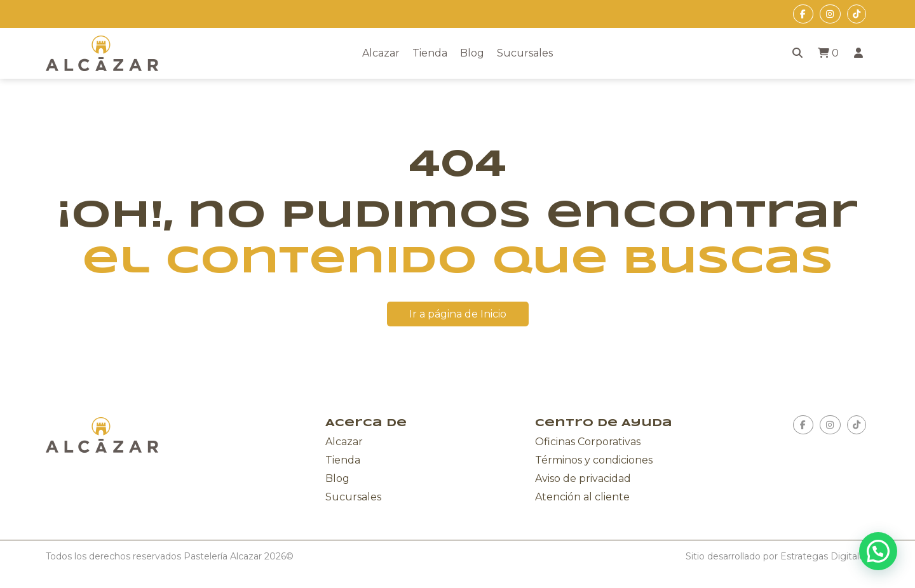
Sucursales (525, 53)
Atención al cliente (582, 497)
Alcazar (381, 53)
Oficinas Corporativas (588, 442)
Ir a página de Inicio (458, 314)
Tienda (430, 53)
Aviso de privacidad (583, 478)
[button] (878, 551)
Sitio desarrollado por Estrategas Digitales (777, 556)
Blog (472, 53)
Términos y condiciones (594, 460)
